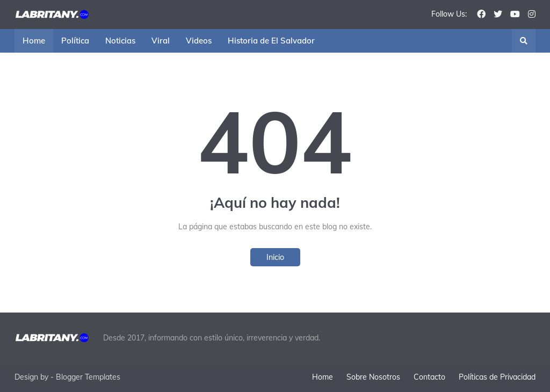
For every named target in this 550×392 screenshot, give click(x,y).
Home (323, 377)
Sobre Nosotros (373, 377)
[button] (524, 41)
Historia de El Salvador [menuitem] (271, 41)
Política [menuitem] (75, 41)
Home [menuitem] (34, 41)
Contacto (429, 377)
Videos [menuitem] (199, 41)
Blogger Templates (88, 377)
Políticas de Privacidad (497, 377)
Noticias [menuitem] (120, 41)
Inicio (275, 257)
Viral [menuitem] (161, 41)
